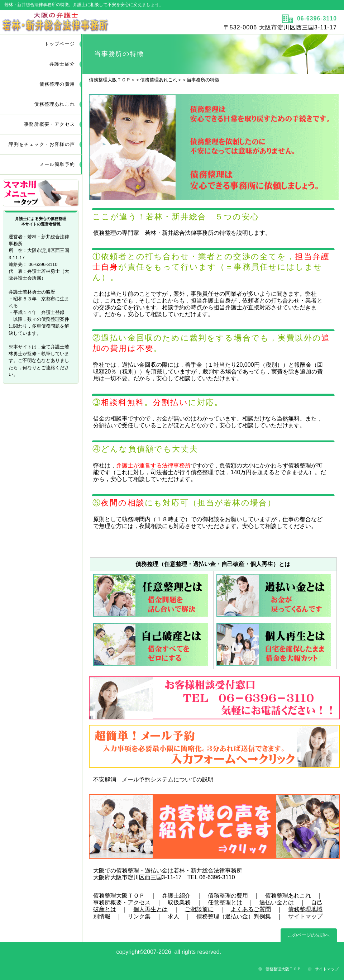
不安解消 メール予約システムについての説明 (153, 779)
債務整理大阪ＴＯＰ (110, 80)
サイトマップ (305, 916)
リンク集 (139, 916)
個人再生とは (150, 909)
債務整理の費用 (228, 896)
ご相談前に (199, 909)
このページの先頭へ (309, 935)
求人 (173, 916)
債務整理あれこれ (159, 80)
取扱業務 (179, 902)
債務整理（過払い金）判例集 (234, 916)
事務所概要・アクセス (122, 902)
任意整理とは (225, 902)
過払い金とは (277, 902)
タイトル (85, 22)
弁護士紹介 (176, 896)
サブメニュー (41, 193)
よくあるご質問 (251, 909)
